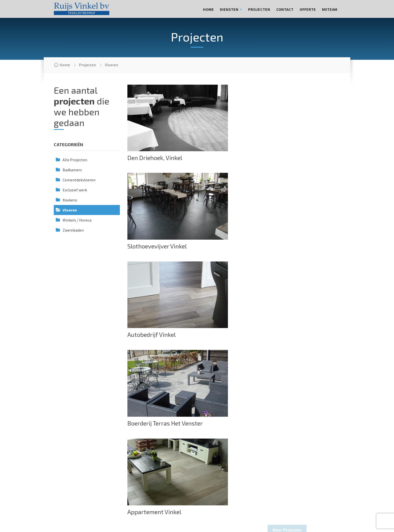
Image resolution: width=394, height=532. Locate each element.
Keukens (70, 200)
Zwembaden (73, 230)
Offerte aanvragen (310, 403)
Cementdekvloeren (79, 180)
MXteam (330, 9)
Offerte (308, 9)
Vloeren (70, 210)
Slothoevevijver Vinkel (266, 158)
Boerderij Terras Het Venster (274, 246)
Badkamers (72, 170)
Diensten (229, 9)
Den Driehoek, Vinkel (155, 158)
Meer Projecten (287, 353)
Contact (285, 9)
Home (208, 9)
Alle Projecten (75, 160)
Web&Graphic (332, 512)
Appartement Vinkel (154, 335)
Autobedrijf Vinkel (152, 246)
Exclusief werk (75, 190)
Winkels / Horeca (77, 220)
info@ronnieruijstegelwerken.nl (83, 464)
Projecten (259, 9)
